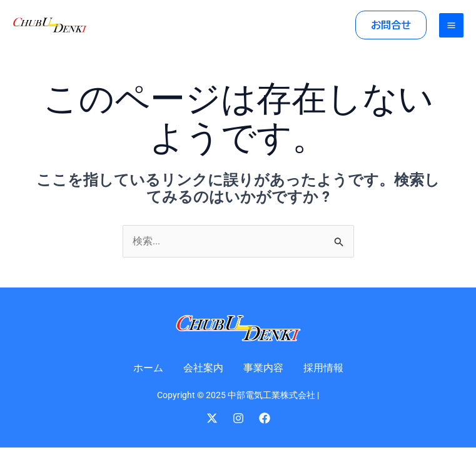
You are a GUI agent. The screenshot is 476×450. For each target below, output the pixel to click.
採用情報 (323, 368)
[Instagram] (238, 418)
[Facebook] (265, 418)
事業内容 (263, 368)
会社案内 (203, 368)
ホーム (148, 368)
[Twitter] (212, 418)
